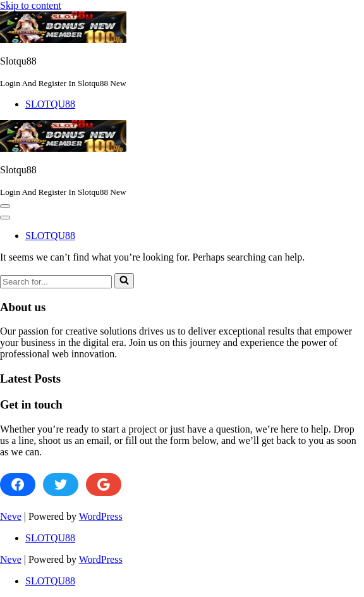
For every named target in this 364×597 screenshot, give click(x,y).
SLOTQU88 (50, 104)
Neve (11, 516)
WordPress (101, 516)
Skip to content (31, 5)
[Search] (56, 282)
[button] (5, 206)
